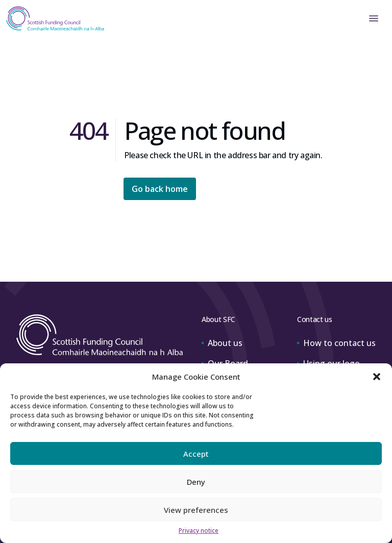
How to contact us (336, 343)
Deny (196, 482)
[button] (377, 377)
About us (222, 343)
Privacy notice (199, 530)
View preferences (196, 510)
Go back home (160, 189)
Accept (196, 454)
